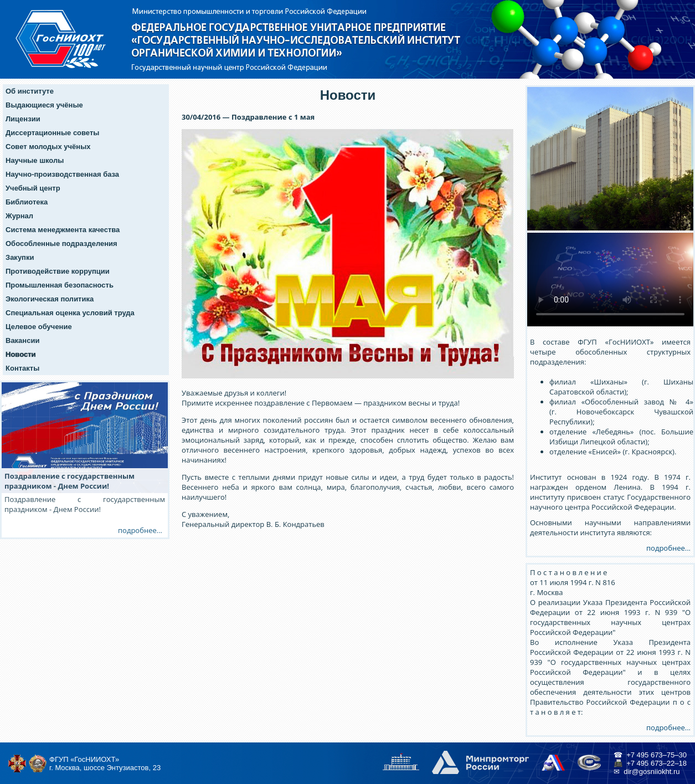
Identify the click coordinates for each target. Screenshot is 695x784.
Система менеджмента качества (63, 230)
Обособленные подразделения (61, 244)
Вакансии (22, 340)
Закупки (20, 257)
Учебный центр (33, 188)
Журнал (19, 216)
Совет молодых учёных (48, 147)
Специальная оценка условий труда (70, 313)
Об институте (30, 91)
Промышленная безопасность (60, 285)
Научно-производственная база (62, 174)
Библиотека (27, 202)
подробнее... (668, 548)
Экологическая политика (50, 299)
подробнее (137, 530)
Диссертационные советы (52, 133)
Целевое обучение (39, 327)
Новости (21, 354)
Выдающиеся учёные (44, 105)
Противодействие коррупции (58, 271)
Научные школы (35, 160)
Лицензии (23, 119)
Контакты (22, 368)
